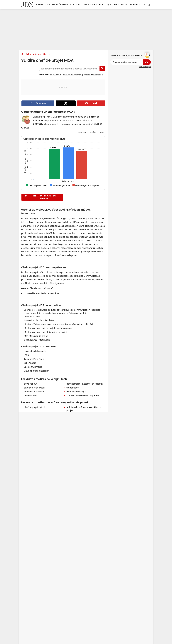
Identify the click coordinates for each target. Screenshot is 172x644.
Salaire (29, 54)
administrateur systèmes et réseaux (85, 384)
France (38, 54)
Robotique (105, 5)
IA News (40, 5)
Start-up (75, 5)
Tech (48, 5)
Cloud (116, 5)
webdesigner (73, 388)
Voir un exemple (145, 67)
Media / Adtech (60, 5)
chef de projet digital (72, 75)
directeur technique (76, 392)
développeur (55, 75)
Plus (137, 5)
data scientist (31, 396)
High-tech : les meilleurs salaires (40, 197)
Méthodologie (98, 132)
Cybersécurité (90, 5)
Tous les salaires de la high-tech (83, 396)
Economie (126, 5)
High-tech (48, 54)
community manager (94, 75)
